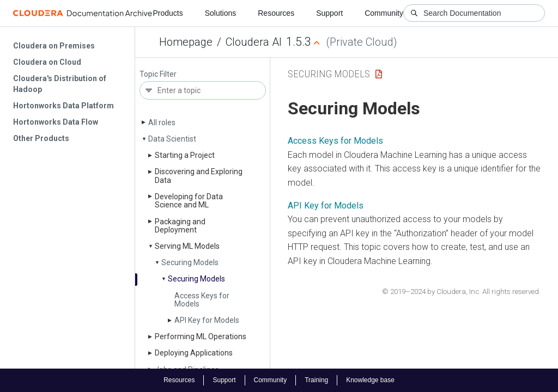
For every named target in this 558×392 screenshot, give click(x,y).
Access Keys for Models (202, 300)
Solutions (221, 13)
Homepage (186, 42)
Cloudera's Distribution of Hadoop (60, 84)
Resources (276, 13)
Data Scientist (172, 139)
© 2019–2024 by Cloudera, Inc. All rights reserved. (461, 292)
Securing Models (190, 262)
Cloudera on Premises (54, 46)
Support (329, 13)
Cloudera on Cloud (47, 62)
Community (384, 13)
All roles (162, 122)
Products (168, 13)
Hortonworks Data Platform (63, 106)
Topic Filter (158, 74)
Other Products (41, 138)
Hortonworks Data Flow (56, 122)
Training (316, 380)
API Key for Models (207, 320)
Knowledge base (370, 380)
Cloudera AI (254, 42)
